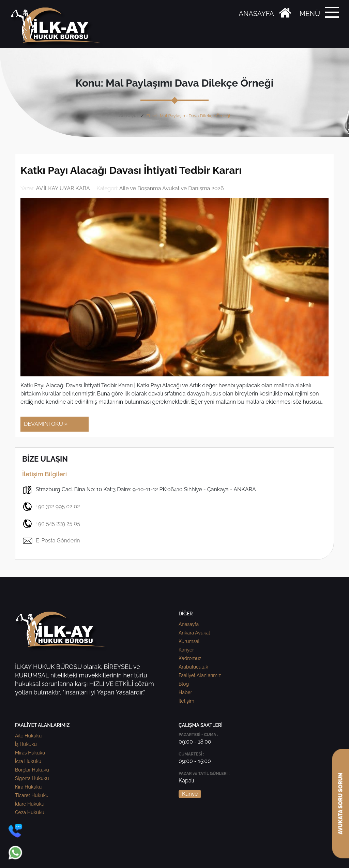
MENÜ (310, 14)
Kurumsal (189, 641)
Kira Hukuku (28, 787)
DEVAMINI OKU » (46, 424)
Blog (184, 684)
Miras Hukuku (30, 753)
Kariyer (186, 650)
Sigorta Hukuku (32, 778)
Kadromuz (190, 658)
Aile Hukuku (28, 736)
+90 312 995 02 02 (51, 507)
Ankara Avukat (194, 633)
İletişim (186, 701)
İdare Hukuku (30, 804)
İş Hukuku (26, 744)
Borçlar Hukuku (32, 770)
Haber (185, 692)
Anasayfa (128, 116)
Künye (190, 794)
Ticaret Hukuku (32, 795)
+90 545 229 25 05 (51, 524)
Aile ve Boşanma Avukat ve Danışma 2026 (172, 188)
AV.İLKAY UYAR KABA (63, 188)
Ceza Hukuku (30, 812)
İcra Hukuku (28, 761)
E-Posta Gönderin (51, 541)
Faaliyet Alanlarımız (200, 675)
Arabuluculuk (193, 667)
